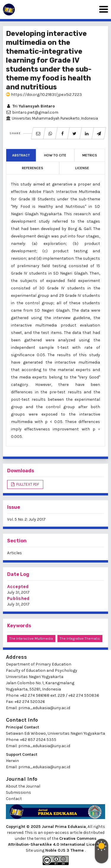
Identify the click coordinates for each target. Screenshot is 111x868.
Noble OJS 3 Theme (65, 850)
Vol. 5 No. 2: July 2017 (26, 519)
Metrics (90, 155)
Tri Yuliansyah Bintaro (30, 106)
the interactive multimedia (31, 639)
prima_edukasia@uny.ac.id (44, 708)
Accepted (18, 586)
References (33, 168)
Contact (14, 799)
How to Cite (55, 155)
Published (18, 598)
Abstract (21, 155)
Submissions (18, 792)
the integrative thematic (80, 639)
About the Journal (23, 786)
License (82, 168)
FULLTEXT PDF (27, 484)
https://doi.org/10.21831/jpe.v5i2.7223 (44, 95)
